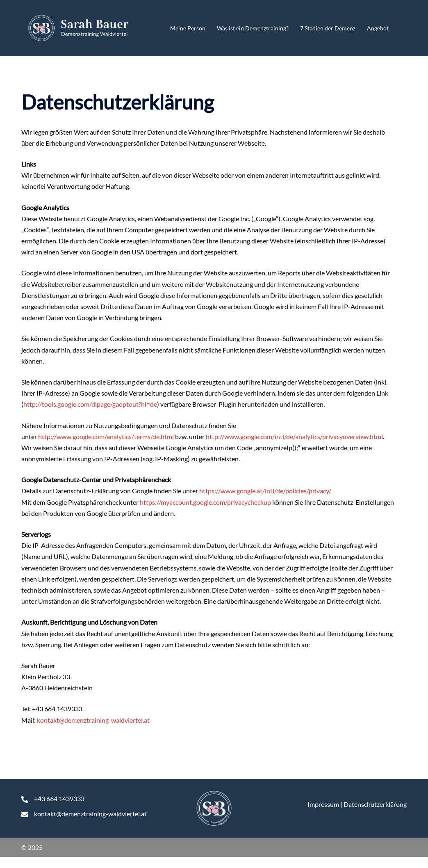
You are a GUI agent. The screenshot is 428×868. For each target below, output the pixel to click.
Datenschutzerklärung (375, 804)
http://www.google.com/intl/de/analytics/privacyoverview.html (294, 436)
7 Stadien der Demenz (328, 28)
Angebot (378, 28)
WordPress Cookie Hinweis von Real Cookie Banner (73, 862)
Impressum (323, 804)
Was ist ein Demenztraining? (253, 28)
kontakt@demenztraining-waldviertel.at (93, 720)
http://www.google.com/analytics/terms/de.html (106, 436)
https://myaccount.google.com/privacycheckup (205, 502)
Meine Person (188, 28)
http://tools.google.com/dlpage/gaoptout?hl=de (90, 404)
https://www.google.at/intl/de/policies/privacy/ (265, 491)
